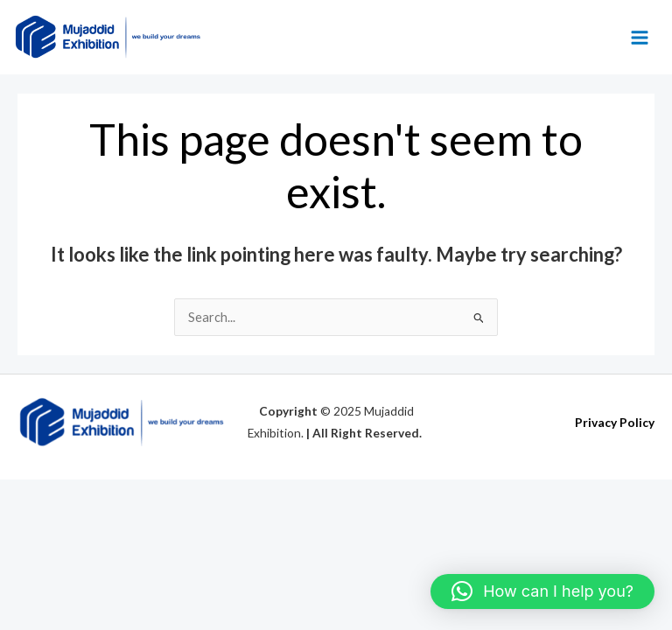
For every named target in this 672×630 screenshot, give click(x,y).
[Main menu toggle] (640, 38)
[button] (542, 591)
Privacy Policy (615, 423)
